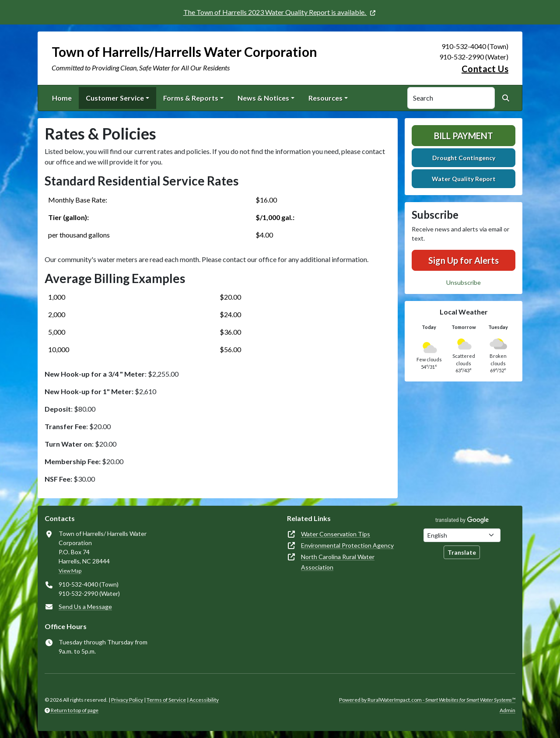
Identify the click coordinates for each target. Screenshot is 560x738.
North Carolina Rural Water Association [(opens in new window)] (338, 562)
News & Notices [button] (263, 98)
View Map (70, 571)
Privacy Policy (127, 700)
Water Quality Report (464, 179)
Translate (462, 552)
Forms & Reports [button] (191, 98)
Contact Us (485, 69)
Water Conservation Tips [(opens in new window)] (336, 534)
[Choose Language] (462, 535)
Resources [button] (325, 98)
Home (62, 98)
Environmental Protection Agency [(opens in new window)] (347, 545)
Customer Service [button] (115, 98)
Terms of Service (166, 700)
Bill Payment (464, 136)
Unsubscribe (464, 282)
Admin (507, 710)
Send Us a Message (85, 607)
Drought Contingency (464, 158)
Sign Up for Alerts (464, 260)
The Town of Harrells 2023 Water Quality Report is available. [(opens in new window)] (275, 12)
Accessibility (204, 700)
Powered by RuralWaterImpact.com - (427, 700)
